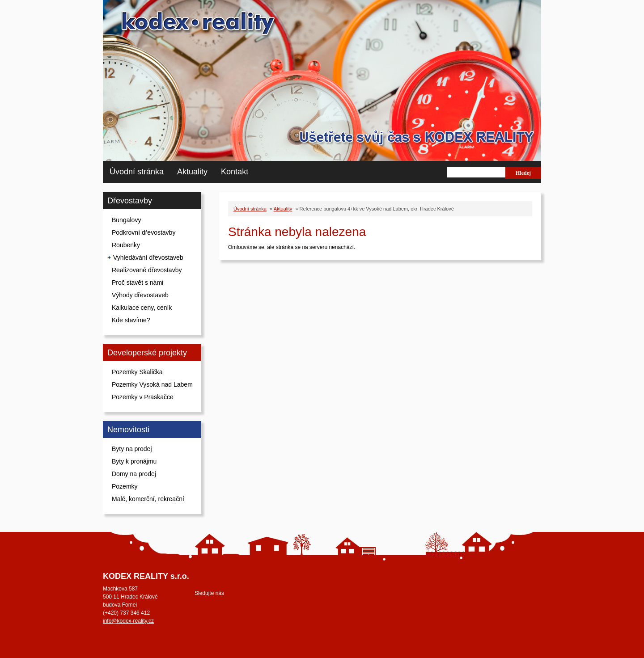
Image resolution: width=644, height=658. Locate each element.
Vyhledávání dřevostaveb (148, 257)
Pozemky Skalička (137, 372)
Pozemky (125, 486)
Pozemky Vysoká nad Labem (152, 384)
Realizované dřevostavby (147, 270)
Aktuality (192, 172)
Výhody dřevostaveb (140, 295)
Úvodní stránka (137, 172)
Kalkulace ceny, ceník (142, 308)
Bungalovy (126, 220)
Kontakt (235, 172)
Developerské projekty (147, 353)
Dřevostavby (130, 201)
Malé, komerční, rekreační (148, 499)
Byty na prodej (132, 449)
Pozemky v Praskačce (143, 397)
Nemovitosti (128, 430)
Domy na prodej (134, 474)
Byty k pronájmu (134, 461)
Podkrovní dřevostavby (144, 232)
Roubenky (126, 245)
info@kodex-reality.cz (128, 621)
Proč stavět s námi (138, 283)
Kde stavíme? (131, 320)
